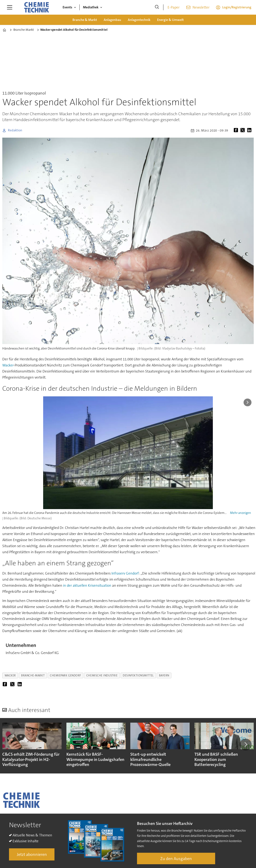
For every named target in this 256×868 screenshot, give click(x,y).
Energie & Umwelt (170, 20)
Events (67, 7)
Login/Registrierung (237, 7)
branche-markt (33, 675)
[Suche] (157, 7)
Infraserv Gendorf (125, 573)
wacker (10, 675)
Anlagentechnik (139, 20)
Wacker (8, 365)
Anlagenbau (112, 20)
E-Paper (174, 7)
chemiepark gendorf (65, 675)
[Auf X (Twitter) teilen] (243, 131)
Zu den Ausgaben (176, 859)
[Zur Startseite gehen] (36, 7)
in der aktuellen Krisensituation (87, 585)
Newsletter (201, 7)
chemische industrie (102, 675)
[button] (246, 745)
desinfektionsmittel (138, 675)
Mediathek (91, 7)
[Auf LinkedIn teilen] (250, 131)
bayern (164, 675)
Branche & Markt (85, 20)
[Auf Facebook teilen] (237, 131)
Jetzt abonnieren (32, 854)
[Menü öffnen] (10, 7)
